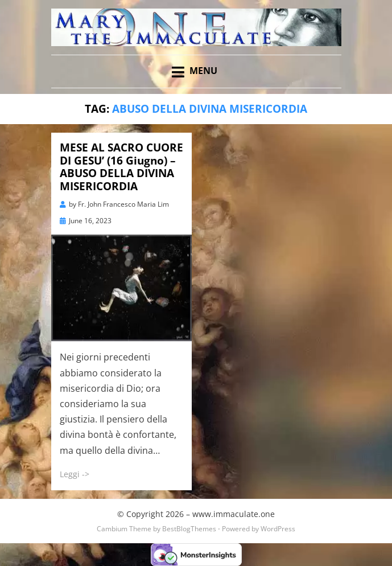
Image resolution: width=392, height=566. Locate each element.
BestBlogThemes (189, 529)
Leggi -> (75, 474)
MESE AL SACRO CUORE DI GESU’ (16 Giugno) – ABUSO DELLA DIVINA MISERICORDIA (121, 167)
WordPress (278, 529)
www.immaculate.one (234, 514)
